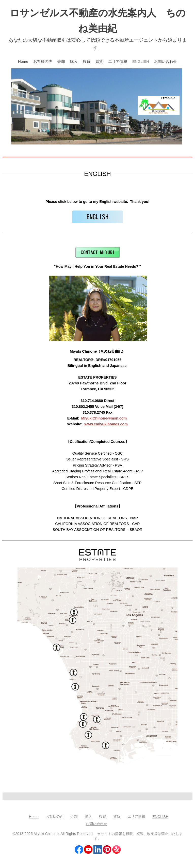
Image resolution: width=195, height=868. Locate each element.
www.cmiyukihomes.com (106, 424)
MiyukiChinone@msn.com (104, 418)
